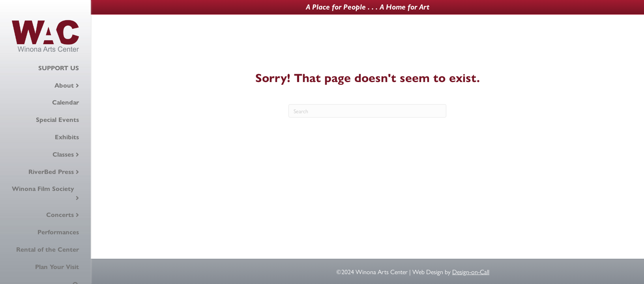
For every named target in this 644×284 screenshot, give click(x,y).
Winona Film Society (43, 189)
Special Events (57, 120)
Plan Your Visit (57, 267)
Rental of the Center (48, 249)
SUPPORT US (59, 68)
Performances (58, 232)
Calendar (66, 102)
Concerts (60, 215)
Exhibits (67, 137)
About (64, 85)
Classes (63, 154)
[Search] (367, 111)
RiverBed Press (51, 172)
